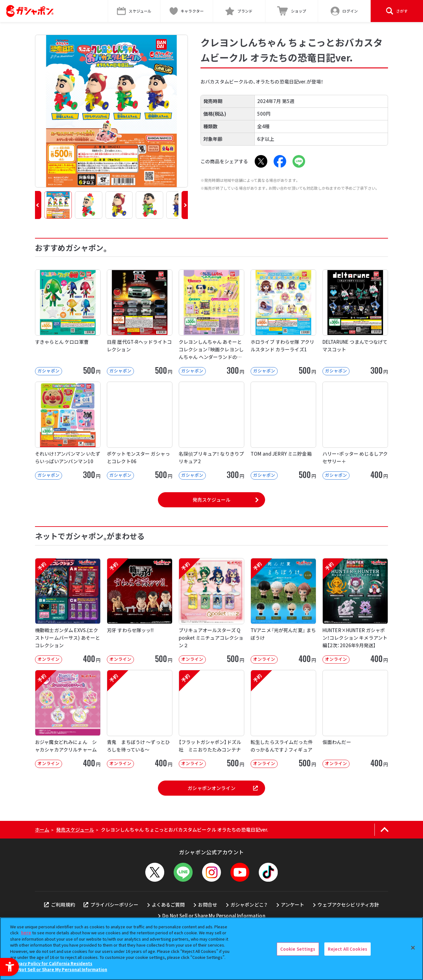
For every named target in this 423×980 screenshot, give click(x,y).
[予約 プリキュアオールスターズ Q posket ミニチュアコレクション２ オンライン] (211, 611)
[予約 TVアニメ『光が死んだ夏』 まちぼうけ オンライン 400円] (283, 611)
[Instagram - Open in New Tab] (211, 872)
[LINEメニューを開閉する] (183, 872)
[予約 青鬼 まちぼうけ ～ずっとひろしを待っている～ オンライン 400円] (140, 719)
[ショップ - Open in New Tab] (292, 11)
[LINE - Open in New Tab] (299, 161)
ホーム (42, 830)
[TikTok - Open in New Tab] (268, 872)
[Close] (413, 948)
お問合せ (208, 905)
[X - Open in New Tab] (261, 161)
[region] (211, 949)
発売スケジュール (211, 500)
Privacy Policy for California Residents (52, 963)
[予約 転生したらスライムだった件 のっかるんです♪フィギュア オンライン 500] (283, 719)
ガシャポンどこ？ (249, 905)
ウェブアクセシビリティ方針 (348, 905)
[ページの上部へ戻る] (384, 830)
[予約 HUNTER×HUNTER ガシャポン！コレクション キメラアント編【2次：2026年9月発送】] (355, 611)
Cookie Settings (298, 949)
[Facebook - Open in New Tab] (280, 161)
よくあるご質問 (168, 905)
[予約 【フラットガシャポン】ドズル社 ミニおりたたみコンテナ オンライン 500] (211, 719)
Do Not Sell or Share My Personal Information (214, 916)
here (26, 933)
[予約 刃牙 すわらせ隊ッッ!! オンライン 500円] (140, 611)
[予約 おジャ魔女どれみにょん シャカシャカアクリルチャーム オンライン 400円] (68, 719)
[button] (38, 205)
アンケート (293, 905)
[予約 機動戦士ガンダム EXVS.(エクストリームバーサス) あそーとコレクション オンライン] (68, 611)
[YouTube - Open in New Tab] (240, 872)
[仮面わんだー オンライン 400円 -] (355, 719)
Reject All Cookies (348, 949)
